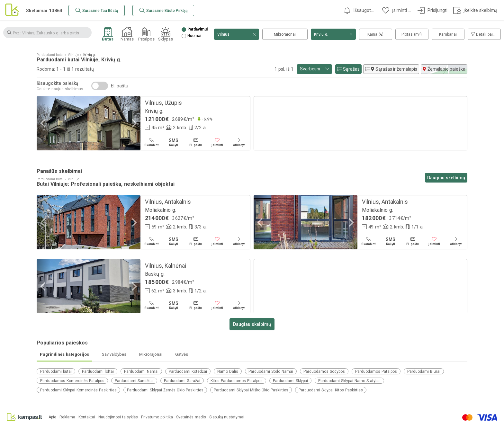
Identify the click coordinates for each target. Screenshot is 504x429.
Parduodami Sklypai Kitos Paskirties (331, 390)
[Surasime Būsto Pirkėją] (163, 10)
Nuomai (194, 36)
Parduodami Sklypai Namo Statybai (349, 381)
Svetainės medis (191, 417)
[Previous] (44, 123)
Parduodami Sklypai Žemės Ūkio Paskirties (165, 390)
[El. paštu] (195, 142)
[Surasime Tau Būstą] (97, 10)
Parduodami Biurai (424, 371)
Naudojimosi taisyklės (118, 417)
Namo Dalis (228, 371)
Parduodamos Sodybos (324, 371)
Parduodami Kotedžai (188, 371)
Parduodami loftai (98, 371)
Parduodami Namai (141, 371)
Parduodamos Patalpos (376, 371)
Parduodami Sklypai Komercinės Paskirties (78, 390)
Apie (52, 417)
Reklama (67, 417)
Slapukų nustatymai (227, 417)
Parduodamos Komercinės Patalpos (72, 381)
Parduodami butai (56, 371)
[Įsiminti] (217, 142)
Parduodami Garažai (182, 381)
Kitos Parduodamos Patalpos (237, 381)
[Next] (133, 123)
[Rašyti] (174, 142)
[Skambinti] (152, 142)
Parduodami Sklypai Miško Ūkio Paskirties (251, 390)
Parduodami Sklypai (290, 381)
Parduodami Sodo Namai (271, 371)
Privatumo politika (157, 417)
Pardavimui (198, 29)
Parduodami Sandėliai (134, 381)
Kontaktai (87, 417)
